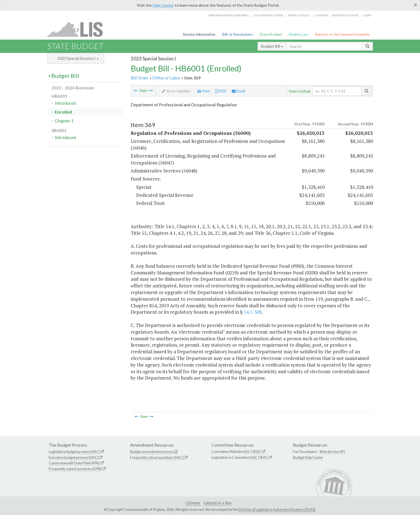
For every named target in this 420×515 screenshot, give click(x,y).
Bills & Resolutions (237, 34)
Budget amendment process (152, 452)
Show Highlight (176, 91)
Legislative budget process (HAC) (74, 452)
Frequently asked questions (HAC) (157, 457)
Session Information (199, 34)
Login (367, 15)
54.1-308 (253, 312)
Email (238, 91)
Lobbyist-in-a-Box (218, 503)
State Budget (271, 34)
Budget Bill (272, 46)
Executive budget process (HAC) (74, 457)
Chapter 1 (64, 121)
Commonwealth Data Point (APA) (74, 463)
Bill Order (140, 78)
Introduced (65, 103)
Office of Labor (166, 78)
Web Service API (332, 452)
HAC (247, 452)
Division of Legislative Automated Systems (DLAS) (277, 509)
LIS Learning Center (269, 15)
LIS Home (193, 503)
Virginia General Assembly (229, 15)
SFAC (257, 452)
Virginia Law (298, 34)
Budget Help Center (308, 457)
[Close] (415, 5)
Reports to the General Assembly (342, 34)
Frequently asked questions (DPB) (75, 469)
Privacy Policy (299, 15)
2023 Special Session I (78, 58)
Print (204, 91)
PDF (221, 91)
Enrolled (63, 112)
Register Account (345, 15)
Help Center (163, 5)
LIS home (321, 15)
